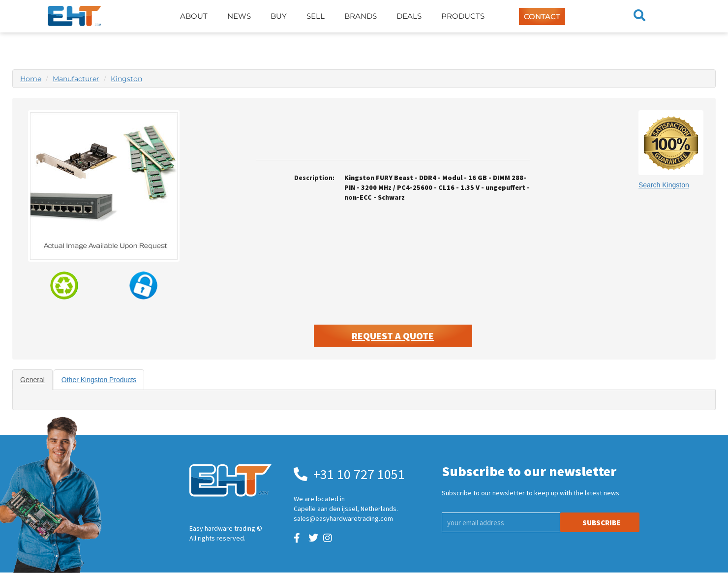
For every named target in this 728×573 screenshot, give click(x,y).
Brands (361, 16)
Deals (409, 16)
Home (31, 79)
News (239, 16)
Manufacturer (76, 79)
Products (463, 16)
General (32, 380)
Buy (279, 16)
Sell (316, 16)
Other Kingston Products (99, 380)
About (194, 16)
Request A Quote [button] (393, 336)
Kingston (126, 79)
